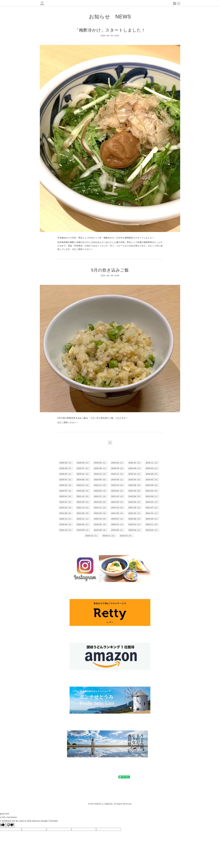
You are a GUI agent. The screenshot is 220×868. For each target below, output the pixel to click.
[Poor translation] (10, 825)
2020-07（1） (118, 519)
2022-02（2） (152, 502)
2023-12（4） (83, 485)
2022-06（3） (83, 502)
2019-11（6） (152, 524)
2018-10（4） (126, 536)
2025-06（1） (100, 468)
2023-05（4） (100, 491)
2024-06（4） (83, 480)
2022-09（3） (135, 496)
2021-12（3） (83, 508)
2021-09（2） (135, 508)
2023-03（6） (135, 491)
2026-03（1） (100, 463)
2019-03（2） (135, 530)
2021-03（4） (118, 513)
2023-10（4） (118, 485)
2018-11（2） (109, 536)
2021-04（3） (100, 513)
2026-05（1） (66, 463)
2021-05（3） (83, 513)
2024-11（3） (118, 474)
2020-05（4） (152, 519)
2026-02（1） (118, 463)
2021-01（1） (152, 513)
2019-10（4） (66, 530)
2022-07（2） (66, 502)
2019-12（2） (135, 524)
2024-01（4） (66, 485)
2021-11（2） (100, 508)
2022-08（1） (152, 496)
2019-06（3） (100, 530)
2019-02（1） (152, 530)
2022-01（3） (66, 508)
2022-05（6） (100, 502)
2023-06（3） (83, 491)
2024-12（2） (100, 474)
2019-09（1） (83, 530)
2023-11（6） (100, 485)
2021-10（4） (118, 508)
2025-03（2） (152, 468)
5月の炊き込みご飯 (110, 270)
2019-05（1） (118, 530)
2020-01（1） (118, 524)
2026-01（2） (135, 463)
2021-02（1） (135, 513)
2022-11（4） (100, 496)
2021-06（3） (66, 513)
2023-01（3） (66, 496)
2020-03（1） (83, 524)
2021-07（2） (152, 508)
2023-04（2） (118, 491)
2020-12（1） (66, 519)
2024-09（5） (152, 474)
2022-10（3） (118, 496)
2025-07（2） (83, 468)
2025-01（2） (83, 474)
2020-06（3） (135, 519)
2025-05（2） (118, 468)
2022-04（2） (118, 502)
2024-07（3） (66, 480)
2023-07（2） (66, 491)
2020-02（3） (100, 524)
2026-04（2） (83, 463)
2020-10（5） (100, 519)
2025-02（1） (66, 474)
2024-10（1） (135, 474)
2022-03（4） (135, 502)
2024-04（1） (118, 480)
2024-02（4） (152, 480)
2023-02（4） (152, 491)
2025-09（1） (66, 468)
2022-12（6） (83, 496)
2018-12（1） (92, 536)
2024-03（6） (135, 480)
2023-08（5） (152, 485)
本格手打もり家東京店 (104, 804)
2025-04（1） (135, 468)
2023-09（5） (135, 485)
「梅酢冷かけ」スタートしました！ (110, 30)
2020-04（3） (66, 524)
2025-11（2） (152, 463)
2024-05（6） (100, 480)
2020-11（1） (83, 519)
